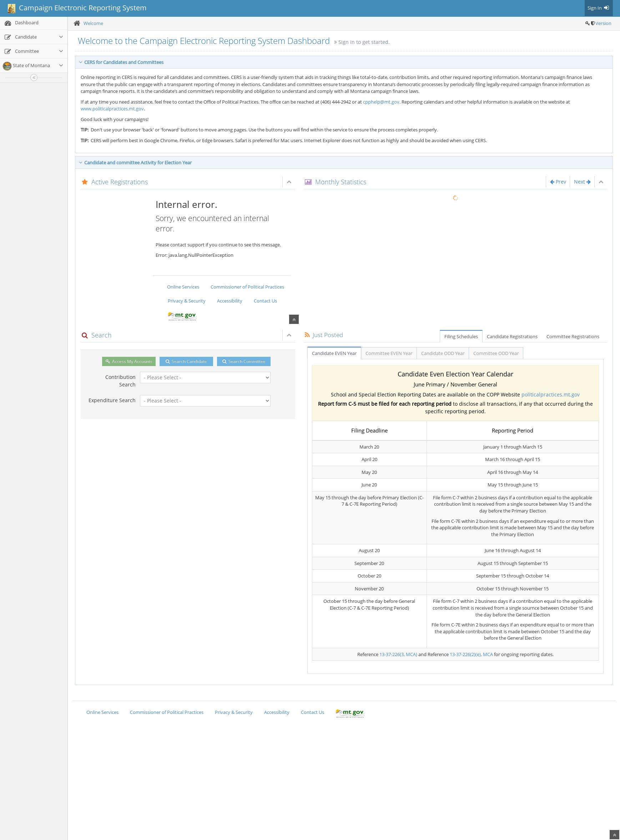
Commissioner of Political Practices (247, 287)
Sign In (599, 8)
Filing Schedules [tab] (461, 336)
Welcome (93, 23)
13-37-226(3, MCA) (398, 654)
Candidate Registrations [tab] (512, 336)
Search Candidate (186, 361)
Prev (558, 182)
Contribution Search (120, 381)
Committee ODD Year (496, 353)
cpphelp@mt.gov (381, 102)
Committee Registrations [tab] (573, 336)
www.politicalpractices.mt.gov (112, 109)
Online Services (183, 287)
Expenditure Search (112, 400)
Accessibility (230, 301)
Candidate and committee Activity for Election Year (135, 162)
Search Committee (244, 361)
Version (603, 23)
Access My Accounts (129, 361)
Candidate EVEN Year (334, 353)
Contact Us (265, 301)
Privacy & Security (187, 301)
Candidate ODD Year (443, 353)
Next (582, 182)
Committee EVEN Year (389, 353)
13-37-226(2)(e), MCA (471, 654)
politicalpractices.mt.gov (551, 394)
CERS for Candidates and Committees (121, 62)
